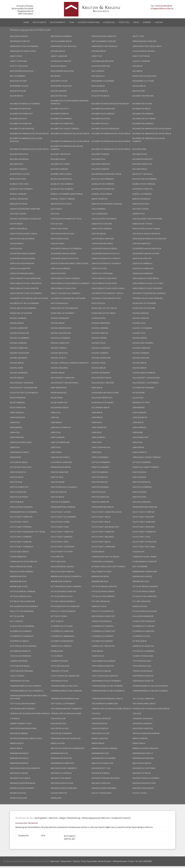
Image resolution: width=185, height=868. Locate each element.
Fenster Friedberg (100, 487)
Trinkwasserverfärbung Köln (65, 699)
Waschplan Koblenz (142, 763)
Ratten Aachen (17, 616)
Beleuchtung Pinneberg (103, 179)
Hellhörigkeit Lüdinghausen (146, 378)
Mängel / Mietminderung (70, 818)
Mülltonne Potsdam (101, 572)
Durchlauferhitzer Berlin (104, 219)
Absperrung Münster (20, 41)
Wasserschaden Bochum (144, 783)
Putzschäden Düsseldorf (145, 611)
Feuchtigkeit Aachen (61, 512)
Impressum (55, 861)
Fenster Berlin (139, 472)
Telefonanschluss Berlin (103, 661)
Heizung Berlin (17, 323)
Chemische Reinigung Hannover (25, 209)
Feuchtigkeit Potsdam (62, 552)
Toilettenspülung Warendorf (65, 676)
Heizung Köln (139, 323)
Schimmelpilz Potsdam (62, 626)
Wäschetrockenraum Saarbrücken (68, 748)
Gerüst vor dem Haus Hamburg (66, 293)
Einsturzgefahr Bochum (62, 234)
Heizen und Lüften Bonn (144, 308)
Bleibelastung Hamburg (62, 184)
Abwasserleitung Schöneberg (24, 46)
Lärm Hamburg (139, 413)
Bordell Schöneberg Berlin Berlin (67, 194)
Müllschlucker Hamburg (22, 572)
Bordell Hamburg (18, 194)
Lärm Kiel (55, 417)
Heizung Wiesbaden (60, 318)
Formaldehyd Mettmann (144, 557)
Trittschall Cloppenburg (63, 704)
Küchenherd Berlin (60, 408)
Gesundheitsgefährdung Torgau (107, 293)
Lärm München (17, 437)
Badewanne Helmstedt (62, 86)
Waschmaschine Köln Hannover (25, 768)
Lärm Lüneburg (17, 413)
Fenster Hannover (59, 472)
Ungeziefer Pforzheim (61, 733)
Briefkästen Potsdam (61, 204)
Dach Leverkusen (100, 214)
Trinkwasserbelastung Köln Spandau (150, 686)
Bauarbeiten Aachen (142, 104)
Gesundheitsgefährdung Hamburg (149, 293)
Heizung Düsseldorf (20, 333)
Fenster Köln (57, 477)
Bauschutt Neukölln (142, 174)
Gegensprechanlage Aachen (146, 254)
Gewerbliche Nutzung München (148, 298)
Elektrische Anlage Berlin (22, 239)
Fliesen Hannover (18, 557)
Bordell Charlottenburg (63, 199)
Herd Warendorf (59, 388)
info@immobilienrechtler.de (162, 9)
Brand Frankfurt (100, 199)
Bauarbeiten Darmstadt (22, 114)
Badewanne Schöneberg (103, 81)
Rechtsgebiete (41, 818)
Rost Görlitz (57, 621)
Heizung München (141, 358)
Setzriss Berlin (140, 641)
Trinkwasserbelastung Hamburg (26, 686)
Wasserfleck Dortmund (144, 768)
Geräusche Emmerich (142, 263)
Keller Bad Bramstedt (102, 398)
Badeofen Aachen (18, 81)
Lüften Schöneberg (101, 462)
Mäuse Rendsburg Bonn (21, 567)
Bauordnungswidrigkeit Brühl (107, 174)
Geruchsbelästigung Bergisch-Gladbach (70, 283)
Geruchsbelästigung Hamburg (65, 278)
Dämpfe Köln (139, 214)
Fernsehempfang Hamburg (63, 507)
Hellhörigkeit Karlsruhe (22, 383)
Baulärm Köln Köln (19, 154)
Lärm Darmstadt (141, 437)
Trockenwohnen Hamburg (23, 709)
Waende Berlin (17, 743)
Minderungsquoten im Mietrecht (96, 818)
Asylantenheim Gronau (144, 51)
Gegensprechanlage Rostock (106, 254)
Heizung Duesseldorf (61, 333)
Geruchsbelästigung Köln (104, 278)
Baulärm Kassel (140, 154)
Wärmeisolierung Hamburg (105, 748)
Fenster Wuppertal (142, 482)
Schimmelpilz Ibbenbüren (63, 636)
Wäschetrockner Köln (102, 763)
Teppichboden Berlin (20, 666)
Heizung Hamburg (18, 318)
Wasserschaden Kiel (101, 783)
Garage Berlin (17, 244)
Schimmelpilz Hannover (62, 631)
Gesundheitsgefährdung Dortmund (68, 298)
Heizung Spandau (59, 348)
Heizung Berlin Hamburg (144, 373)
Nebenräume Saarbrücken (145, 572)
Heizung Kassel (99, 318)
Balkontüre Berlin (100, 96)
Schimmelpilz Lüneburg (103, 626)
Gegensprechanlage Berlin (104, 249)
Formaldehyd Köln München (24, 562)
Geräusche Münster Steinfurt (106, 258)
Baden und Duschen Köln (144, 76)
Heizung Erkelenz (141, 313)
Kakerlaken (56, 798)
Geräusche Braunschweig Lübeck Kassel (70, 263)
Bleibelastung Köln (19, 184)
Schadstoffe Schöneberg (22, 626)
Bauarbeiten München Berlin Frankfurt (110, 104)
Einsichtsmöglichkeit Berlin (146, 229)
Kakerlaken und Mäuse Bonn (105, 393)
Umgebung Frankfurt (143, 718)
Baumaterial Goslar (20, 174)
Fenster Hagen (99, 492)
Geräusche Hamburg (61, 268)
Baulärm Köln (98, 159)
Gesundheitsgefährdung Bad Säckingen (29, 298)
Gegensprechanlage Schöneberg (66, 249)
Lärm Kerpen (138, 447)
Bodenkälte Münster (142, 189)
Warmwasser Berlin (19, 753)
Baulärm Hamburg (19, 169)
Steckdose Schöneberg (144, 651)
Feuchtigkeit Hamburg (21, 527)
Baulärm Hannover (101, 164)
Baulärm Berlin (140, 169)
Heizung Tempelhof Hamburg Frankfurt (70, 363)
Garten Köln (16, 249)
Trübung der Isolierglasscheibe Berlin (151, 709)
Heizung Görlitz (59, 358)
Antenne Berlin (58, 51)
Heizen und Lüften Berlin (62, 313)
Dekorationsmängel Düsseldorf (26, 219)
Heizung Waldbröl (19, 358)
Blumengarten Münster (103, 189)
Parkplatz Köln (99, 606)
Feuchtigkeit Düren (60, 522)
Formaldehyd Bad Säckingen (105, 557)
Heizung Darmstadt (60, 343)
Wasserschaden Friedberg (104, 788)
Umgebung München (101, 718)
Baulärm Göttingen (60, 164)
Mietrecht (53, 818)
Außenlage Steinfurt (61, 61)
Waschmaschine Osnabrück (64, 768)
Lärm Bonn (138, 432)
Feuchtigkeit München (143, 517)
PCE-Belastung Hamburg (103, 596)
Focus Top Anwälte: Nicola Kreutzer (96, 861)
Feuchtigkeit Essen (60, 527)
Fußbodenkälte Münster (145, 562)
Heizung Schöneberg (142, 328)
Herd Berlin (97, 388)
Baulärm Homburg (101, 154)
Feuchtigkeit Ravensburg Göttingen (28, 532)
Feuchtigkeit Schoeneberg (64, 517)
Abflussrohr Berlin (19, 36)
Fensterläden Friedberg (21, 507)
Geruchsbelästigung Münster (24, 288)
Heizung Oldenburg (101, 348)
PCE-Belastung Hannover (145, 596)
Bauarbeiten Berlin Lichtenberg (25, 104)
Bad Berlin (137, 66)
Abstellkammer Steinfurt (104, 41)
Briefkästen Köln (141, 204)
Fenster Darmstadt (19, 487)
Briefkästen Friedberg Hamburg (107, 204)
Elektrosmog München (103, 239)
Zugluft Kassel (140, 793)
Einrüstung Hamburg (102, 229)
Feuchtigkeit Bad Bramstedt (105, 527)
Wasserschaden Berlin (143, 788)
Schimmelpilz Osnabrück (22, 636)
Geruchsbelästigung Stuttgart (148, 283)
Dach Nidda (56, 209)
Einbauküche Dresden (102, 224)
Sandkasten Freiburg (102, 621)
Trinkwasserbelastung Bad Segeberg (150, 691)
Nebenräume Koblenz (142, 576)
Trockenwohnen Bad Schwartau (67, 709)
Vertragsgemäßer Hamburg (146, 733)
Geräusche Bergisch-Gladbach (106, 263)
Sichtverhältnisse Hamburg (23, 646)
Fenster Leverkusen (142, 502)
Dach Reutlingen (141, 209)
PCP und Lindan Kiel (101, 601)
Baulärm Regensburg (142, 159)
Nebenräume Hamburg (61, 581)
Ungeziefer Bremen (19, 733)
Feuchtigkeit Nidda (19, 522)
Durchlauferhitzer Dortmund (147, 219)
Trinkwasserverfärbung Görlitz (107, 699)
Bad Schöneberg (18, 76)
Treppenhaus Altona (20, 681)
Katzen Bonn (139, 393)
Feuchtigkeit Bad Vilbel (144, 547)
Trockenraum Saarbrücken (105, 704)
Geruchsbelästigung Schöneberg (26, 293)
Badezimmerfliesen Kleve (22, 71)
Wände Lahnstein (100, 738)
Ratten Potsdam (59, 616)
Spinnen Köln (57, 651)
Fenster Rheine (58, 482)
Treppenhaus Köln (59, 681)
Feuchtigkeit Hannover (21, 517)
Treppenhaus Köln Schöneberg (106, 681)
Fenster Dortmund (19, 497)
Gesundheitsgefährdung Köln (106, 298)
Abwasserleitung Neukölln (64, 46)
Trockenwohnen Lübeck (144, 704)
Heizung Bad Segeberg (143, 343)
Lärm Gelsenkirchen (60, 442)
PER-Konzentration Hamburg (24, 606)
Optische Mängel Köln (21, 596)
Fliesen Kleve (138, 552)
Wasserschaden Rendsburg (23, 783)
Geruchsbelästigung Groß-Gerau (108, 288)
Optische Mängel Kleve (62, 596)
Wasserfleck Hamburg (61, 773)
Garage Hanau (58, 244)
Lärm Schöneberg (100, 457)
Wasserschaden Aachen (62, 783)
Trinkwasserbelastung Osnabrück (26, 691)
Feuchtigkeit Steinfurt (144, 512)
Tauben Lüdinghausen (143, 656)
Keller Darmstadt (59, 403)
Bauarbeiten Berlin (142, 109)
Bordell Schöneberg (142, 194)
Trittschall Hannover (143, 699)
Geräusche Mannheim (143, 273)
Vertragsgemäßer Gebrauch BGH (26, 738)
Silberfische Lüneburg (61, 646)
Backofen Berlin (59, 66)
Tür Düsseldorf (58, 718)
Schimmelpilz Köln (141, 636)
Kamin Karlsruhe (59, 393)
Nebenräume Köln (18, 576)
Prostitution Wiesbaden (22, 611)
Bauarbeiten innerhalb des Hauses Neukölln (26, 140)
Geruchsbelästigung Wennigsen (25, 278)
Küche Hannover (18, 408)
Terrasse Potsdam (60, 671)
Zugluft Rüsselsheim (101, 793)
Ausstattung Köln (19, 66)
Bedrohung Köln (18, 179)
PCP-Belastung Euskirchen (22, 601)
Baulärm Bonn (139, 149)
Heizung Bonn (16, 368)
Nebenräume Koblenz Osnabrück (66, 576)
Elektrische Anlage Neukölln (146, 234)
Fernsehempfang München (145, 507)
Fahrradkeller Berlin (61, 467)
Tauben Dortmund (19, 661)
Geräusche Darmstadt (143, 268)
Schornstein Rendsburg (62, 641)
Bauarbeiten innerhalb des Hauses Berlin (152, 129)
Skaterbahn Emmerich (20, 651)
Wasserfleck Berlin (19, 773)
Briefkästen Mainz (19, 204)
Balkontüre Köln (59, 96)
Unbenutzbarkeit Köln (21, 724)
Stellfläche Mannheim (21, 656)
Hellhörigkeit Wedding (103, 383)
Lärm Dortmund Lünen (21, 442)
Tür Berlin (15, 718)
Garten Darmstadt (142, 244)
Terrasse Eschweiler (101, 671)
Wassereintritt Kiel (101, 768)
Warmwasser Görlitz (143, 753)
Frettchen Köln (58, 562)
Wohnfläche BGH (18, 793)
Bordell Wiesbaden (19, 199)
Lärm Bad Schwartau (61, 427)
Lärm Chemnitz (140, 452)
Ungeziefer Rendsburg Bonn (23, 728)
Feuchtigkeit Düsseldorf (145, 542)
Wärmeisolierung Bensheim (145, 748)
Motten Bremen (140, 567)
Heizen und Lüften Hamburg (23, 308)
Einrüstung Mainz (59, 229)
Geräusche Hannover (20, 268)
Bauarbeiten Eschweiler (103, 114)
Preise (131, 861)
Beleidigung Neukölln (61, 179)
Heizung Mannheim (19, 373)
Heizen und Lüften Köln (21, 313)
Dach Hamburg (99, 209)
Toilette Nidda (17, 676)
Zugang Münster (59, 793)
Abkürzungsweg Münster (104, 36)
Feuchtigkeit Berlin (101, 517)
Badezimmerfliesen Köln (62, 71)
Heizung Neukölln (59, 353)
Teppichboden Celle (142, 666)
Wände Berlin (98, 743)
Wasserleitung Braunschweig (106, 778)
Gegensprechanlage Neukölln (147, 249)
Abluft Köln (138, 36)
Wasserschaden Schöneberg (146, 778)
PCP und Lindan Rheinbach (63, 601)
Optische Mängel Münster (104, 586)
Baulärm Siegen (58, 159)
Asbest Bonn (16, 56)
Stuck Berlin (57, 656)
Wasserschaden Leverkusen (64, 788)
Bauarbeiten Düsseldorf (103, 109)
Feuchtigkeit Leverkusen (63, 547)
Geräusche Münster (142, 258)
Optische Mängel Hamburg (145, 586)
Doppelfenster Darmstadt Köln (66, 219)
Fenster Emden (139, 492)
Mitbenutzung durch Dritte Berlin (108, 567)
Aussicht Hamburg (141, 61)
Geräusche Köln (99, 268)
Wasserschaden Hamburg (22, 788)
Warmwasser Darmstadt (63, 763)
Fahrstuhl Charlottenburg (146, 467)
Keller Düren (57, 398)
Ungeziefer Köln (59, 724)
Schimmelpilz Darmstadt (104, 631)
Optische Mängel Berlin (103, 591)
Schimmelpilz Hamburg (21, 631)
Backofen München (101, 66)
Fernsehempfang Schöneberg (24, 512)
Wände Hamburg (140, 738)
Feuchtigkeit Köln (141, 537)
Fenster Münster (18, 472)
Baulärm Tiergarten (61, 154)
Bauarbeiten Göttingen (144, 119)
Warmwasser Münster (61, 758)
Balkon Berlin (98, 86)
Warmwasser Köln (59, 753)
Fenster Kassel (139, 497)
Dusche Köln (57, 224)
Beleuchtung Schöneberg (145, 179)
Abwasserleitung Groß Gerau (147, 46)
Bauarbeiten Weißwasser (22, 129)
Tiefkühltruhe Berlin (142, 671)
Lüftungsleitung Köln (21, 467)
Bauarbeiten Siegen (101, 119)
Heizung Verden (99, 338)
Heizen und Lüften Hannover (64, 308)
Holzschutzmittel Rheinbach (24, 393)
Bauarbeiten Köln (18, 119)
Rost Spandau (17, 621)
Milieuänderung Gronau (63, 567)
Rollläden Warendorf (143, 616)
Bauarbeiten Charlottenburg (65, 129)
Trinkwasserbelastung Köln (64, 686)
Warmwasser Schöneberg (104, 758)
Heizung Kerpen (140, 338)
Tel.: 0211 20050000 (143, 861)
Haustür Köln (98, 303)
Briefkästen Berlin (141, 199)
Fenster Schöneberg (142, 487)
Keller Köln (138, 398)
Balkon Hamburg (59, 91)
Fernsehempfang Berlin (103, 507)
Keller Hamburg (17, 403)
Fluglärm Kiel (57, 557)
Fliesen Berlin (98, 552)
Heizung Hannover (19, 328)
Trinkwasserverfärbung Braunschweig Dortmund (29, 697)
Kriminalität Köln (141, 403)
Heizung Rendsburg (101, 323)
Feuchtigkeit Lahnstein (62, 532)
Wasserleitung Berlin (20, 778)
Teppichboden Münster (103, 666)
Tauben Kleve (98, 656)
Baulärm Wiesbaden (19, 159)
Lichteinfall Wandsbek (62, 462)
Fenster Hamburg (100, 472)
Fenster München (18, 492)
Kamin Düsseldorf (19, 798)
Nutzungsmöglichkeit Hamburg (66, 586)
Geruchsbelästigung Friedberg (147, 288)
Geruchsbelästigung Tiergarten (26, 283)
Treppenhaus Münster (143, 676)
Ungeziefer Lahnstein (143, 728)
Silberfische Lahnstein (143, 646)
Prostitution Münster (103, 611)
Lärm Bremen (139, 408)
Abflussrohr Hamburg (61, 36)
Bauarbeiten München (143, 96)
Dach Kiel (55, 214)
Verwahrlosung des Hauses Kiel (66, 738)
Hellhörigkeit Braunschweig (65, 383)
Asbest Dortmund (141, 56)
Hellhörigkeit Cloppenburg (146, 383)
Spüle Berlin (97, 651)
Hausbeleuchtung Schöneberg (24, 303)
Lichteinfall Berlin (19, 462)
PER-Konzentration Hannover (65, 606)
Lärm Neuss (97, 422)
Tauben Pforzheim (59, 661)
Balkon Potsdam (18, 91)
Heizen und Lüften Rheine (144, 303)
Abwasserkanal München (144, 41)
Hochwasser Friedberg (143, 388)
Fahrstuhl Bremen (100, 467)
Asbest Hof (97, 56)
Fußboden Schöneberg (103, 562)
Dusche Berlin (17, 224)
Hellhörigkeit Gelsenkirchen (24, 388)
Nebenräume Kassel (19, 586)
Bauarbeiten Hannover (21, 124)
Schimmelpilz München (143, 631)
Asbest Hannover (59, 56)
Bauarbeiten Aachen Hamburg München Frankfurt (70, 102)
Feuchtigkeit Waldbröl (103, 537)
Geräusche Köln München (22, 263)
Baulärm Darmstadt (142, 164)
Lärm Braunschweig (19, 452)
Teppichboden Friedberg (22, 671)
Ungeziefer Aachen (60, 728)
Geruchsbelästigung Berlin (146, 278)
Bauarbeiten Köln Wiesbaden (105, 129)
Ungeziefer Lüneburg (142, 724)
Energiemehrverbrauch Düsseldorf (149, 239)
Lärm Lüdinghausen (101, 447)
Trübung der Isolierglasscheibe (66, 713)
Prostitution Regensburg (63, 611)
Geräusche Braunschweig (22, 273)
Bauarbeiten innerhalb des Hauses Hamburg (149, 140)
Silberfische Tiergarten (103, 646)
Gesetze (76, 861)
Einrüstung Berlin (19, 229)
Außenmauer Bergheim (103, 61)
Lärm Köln (56, 413)
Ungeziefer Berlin (100, 728)
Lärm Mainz (56, 452)
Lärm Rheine (16, 457)
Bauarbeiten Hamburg (143, 114)
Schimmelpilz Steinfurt (144, 626)
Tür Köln (96, 713)
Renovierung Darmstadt (104, 616)
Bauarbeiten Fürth (60, 109)
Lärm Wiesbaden (18, 417)
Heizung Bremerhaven (61, 328)
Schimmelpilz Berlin (19, 641)
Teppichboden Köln (142, 661)
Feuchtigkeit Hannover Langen (107, 512)
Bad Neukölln (98, 76)
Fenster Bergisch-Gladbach (64, 487)
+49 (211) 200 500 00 (163, 6)
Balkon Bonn (139, 91)
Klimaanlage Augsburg (103, 403)
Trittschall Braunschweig (23, 704)
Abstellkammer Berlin (61, 41)
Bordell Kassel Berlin (102, 194)
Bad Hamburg (98, 71)
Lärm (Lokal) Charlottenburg (147, 457)
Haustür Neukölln (59, 303)
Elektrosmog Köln (60, 239)
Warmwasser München (143, 758)
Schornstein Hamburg (102, 641)
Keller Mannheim (18, 398)
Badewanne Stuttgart (143, 81)
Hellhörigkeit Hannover (63, 378)
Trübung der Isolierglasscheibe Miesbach (112, 709)
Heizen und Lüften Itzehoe (104, 308)
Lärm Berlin (97, 413)
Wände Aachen (58, 743)
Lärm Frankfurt (140, 417)
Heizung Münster (141, 318)
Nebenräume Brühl (100, 576)
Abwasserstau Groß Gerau (23, 51)
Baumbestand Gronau (61, 174)
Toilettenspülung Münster (105, 676)
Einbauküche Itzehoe (142, 224)
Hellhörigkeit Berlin (101, 378)
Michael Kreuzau (120, 861)
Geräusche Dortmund (102, 273)
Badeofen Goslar (59, 81)
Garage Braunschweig (102, 244)
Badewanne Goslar (19, 86)
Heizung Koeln (98, 343)
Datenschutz (66, 861)
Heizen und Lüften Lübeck (104, 313)
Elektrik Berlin (99, 234)
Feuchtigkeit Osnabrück (144, 532)
